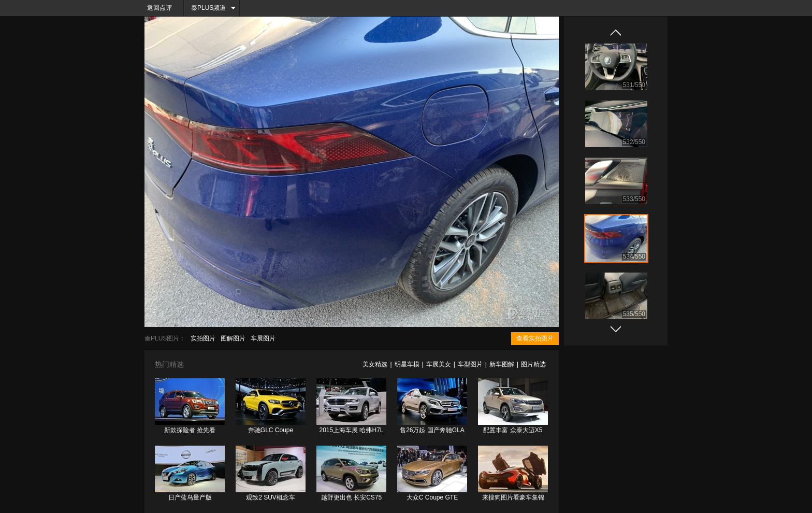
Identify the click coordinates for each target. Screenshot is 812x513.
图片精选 (533, 364)
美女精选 (375, 364)
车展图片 (263, 338)
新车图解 (502, 364)
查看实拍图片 (535, 338)
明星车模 (407, 364)
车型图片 (470, 364)
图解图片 (233, 338)
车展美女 (439, 364)
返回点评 (160, 8)
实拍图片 (203, 338)
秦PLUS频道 (208, 8)
